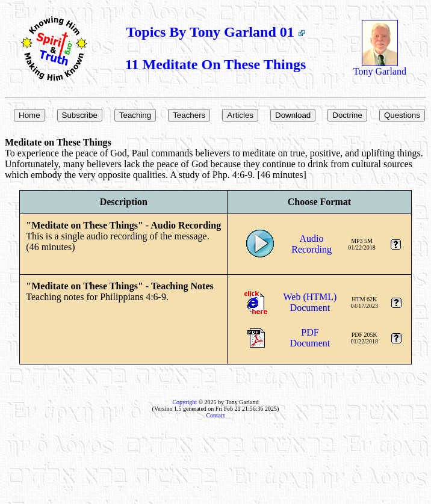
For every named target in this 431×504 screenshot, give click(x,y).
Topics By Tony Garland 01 (216, 32)
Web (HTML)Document (310, 302)
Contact (215, 415)
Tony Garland (380, 67)
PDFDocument (310, 338)
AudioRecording (312, 244)
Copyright (184, 402)
